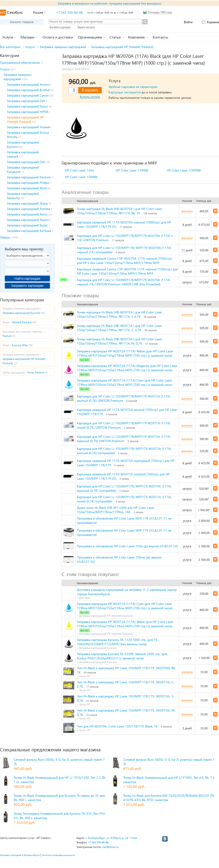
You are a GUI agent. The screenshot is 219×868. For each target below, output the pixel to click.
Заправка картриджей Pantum (29, 177)
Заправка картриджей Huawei (28, 127)
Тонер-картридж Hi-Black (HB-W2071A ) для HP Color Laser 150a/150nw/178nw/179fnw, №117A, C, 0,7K (119, 328)
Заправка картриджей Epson (27, 106)
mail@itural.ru (110, 847)
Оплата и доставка (58, 37)
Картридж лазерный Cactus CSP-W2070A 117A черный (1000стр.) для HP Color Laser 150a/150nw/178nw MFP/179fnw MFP (125, 261)
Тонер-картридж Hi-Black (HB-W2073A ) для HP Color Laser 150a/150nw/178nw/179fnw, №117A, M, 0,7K (119, 341)
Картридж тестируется (125, 92)
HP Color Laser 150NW (81, 177)
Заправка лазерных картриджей (63, 47)
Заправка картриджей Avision (28, 84)
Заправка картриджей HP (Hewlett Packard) (122, 47)
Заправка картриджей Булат (27, 225)
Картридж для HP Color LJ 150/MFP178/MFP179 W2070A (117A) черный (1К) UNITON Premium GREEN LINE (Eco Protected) (124, 282)
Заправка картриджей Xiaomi (28, 220)
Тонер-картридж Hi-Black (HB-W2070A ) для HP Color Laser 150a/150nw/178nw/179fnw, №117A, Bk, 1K (119, 211)
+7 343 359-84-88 (69, 12)
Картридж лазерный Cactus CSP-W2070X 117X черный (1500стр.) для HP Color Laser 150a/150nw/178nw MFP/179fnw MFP (127, 271)
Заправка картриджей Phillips (28, 183)
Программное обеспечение (20, 63)
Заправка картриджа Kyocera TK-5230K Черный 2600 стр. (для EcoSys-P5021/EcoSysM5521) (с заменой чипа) (122, 656)
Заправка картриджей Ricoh (27, 188)
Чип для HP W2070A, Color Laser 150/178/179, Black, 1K (117, 726)
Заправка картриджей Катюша (29, 231)
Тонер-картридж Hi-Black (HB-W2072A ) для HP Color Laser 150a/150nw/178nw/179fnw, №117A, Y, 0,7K (119, 314)
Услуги (30, 47)
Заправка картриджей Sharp (27, 203)
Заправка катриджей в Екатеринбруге (20, 855)
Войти (188, 22)
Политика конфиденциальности (58, 855)
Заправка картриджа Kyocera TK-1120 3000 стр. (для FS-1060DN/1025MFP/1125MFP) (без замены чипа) (118, 642)
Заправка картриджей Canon (28, 95)
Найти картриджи (27, 279)
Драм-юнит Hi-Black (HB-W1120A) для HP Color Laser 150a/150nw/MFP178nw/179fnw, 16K (116, 510)
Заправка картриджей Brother (29, 90)
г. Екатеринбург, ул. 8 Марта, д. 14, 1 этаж (111, 838)
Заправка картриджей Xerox (27, 214)
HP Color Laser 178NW (132, 170)
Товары (5, 237)
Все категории (10, 47)
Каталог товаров (22, 22)
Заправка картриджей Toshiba (28, 209)
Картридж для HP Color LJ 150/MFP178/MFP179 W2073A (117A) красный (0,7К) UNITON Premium (124, 439)
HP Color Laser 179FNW (184, 170)
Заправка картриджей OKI (26, 162)
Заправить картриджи (27, 286)
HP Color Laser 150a (79, 170)
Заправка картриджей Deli (26, 101)
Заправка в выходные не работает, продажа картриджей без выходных (109, 3)
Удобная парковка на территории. (133, 87)
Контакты (160, 37)
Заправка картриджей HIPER (27, 112)
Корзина (213, 22)
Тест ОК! (85, 360)
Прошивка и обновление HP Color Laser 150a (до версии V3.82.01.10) (127, 546)
